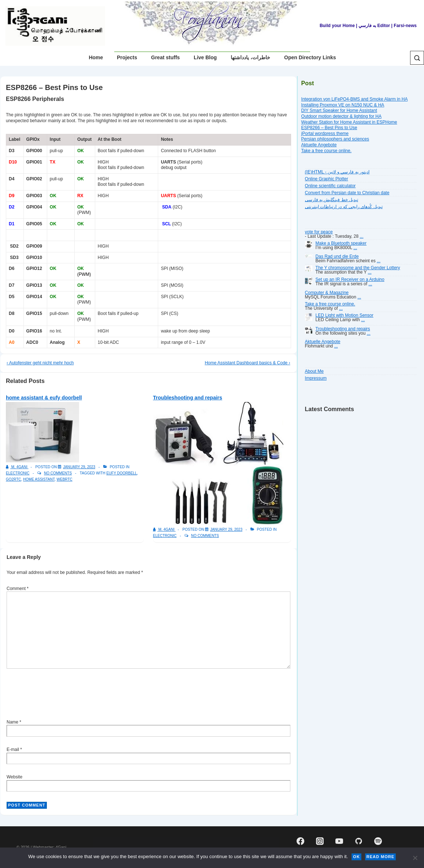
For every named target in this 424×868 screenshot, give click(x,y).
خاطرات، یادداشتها (250, 57)
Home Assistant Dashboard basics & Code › (247, 363)
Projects (127, 57)
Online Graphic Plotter (327, 179)
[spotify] (378, 841)
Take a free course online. (326, 151)
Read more (380, 857)
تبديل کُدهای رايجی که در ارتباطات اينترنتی (344, 207)
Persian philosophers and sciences (335, 139)
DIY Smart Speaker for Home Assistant (339, 110)
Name (12, 722)
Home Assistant (39, 479)
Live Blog (205, 57)
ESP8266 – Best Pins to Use (329, 128)
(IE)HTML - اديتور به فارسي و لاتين (337, 172)
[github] (358, 841)
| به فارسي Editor (372, 26)
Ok (356, 857)
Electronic (18, 473)
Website (14, 777)
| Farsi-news (404, 26)
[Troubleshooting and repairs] (226, 529)
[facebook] (301, 841)
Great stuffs (166, 57)
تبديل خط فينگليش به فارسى (332, 200)
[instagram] (320, 841)
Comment (18, 589)
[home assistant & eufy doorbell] (79, 467)
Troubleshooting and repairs (188, 398)
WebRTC (65, 479)
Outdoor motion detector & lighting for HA (341, 116)
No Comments (58, 473)
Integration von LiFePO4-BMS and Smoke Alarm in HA (355, 99)
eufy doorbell (122, 473)
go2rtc (14, 479)
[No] (415, 858)
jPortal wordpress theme (325, 134)
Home (96, 57)
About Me (314, 371)
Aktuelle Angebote (319, 145)
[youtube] (339, 841)
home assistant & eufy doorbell (44, 398)
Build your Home (337, 26)
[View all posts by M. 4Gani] (17, 467)
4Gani (61, 847)
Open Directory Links (310, 57)
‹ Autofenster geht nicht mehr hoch (40, 363)
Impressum (316, 378)
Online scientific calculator (330, 186)
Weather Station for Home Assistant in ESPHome (349, 122)
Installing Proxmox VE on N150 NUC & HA (343, 105)
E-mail (13, 749)
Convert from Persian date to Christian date (347, 193)
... (361, 236)
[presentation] (62, 695)
